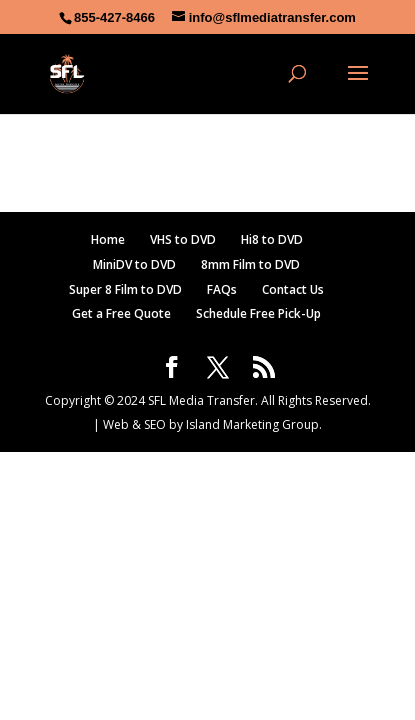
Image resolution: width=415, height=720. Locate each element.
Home (108, 239)
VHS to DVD (183, 239)
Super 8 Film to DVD (125, 289)
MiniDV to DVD (134, 264)
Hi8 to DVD (272, 239)
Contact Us (293, 289)
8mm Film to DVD (250, 264)
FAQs (222, 289)
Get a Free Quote (121, 313)
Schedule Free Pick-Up (258, 313)
